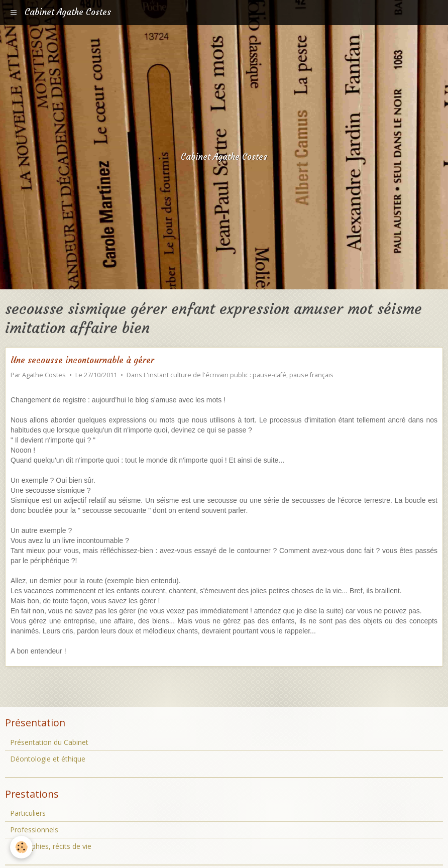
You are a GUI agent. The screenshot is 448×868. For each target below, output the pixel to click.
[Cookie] (21, 847)
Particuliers (28, 813)
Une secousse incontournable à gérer (82, 360)
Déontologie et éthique (48, 759)
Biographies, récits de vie (51, 846)
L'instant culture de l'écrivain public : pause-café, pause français (239, 375)
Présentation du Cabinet (49, 742)
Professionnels (34, 830)
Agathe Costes (44, 375)
